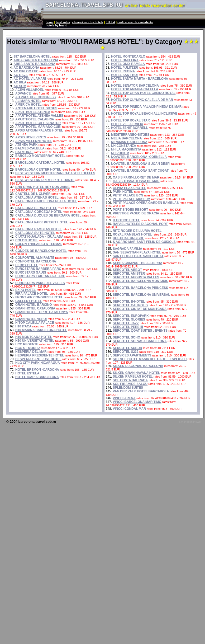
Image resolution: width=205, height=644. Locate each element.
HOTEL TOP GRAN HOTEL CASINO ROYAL (143, 93)
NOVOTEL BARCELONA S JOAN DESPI (141, 164)
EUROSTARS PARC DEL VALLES (40, 283)
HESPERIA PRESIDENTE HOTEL (40, 355)
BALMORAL (24, 152)
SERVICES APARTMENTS (132, 355)
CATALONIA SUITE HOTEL (35, 233)
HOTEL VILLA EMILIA (127, 124)
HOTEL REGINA (123, 71)
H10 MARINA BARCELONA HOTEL (41, 330)
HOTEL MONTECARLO (128, 57)
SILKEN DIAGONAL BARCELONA (138, 366)
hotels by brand (56, 25)
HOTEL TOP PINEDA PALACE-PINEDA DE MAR (146, 107)
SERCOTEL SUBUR (127, 348)
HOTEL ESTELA (27, 373)
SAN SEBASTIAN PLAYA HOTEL (137, 252)
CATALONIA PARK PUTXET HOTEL (42, 222)
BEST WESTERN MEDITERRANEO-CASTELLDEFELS (55, 173)
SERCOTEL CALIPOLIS (130, 305)
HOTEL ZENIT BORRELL (130, 128)
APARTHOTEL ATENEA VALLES (39, 116)
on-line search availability (135, 22)
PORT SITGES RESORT (130, 210)
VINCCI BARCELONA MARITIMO (137, 402)
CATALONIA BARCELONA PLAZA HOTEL (46, 201)
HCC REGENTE (27, 344)
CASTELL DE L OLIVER (33, 194)
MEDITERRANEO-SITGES (130, 135)
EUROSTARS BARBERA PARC (38, 269)
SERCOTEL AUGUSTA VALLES (136, 277)
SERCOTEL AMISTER (129, 274)
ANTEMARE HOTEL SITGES (36, 108)
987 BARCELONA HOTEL (32, 57)
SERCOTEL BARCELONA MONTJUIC (140, 281)
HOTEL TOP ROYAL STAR (130, 120)
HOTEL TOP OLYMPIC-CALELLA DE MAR (142, 100)
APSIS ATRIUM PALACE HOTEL (39, 130)
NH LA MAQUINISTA (126, 149)
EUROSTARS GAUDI (31, 272)
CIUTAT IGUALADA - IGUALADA (39, 237)
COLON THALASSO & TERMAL (39, 244)
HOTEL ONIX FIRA (125, 60)
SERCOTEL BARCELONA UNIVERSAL (141, 295)
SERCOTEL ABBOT (127, 270)
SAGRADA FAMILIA (127, 249)
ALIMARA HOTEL (28, 101)
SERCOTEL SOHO (126, 337)
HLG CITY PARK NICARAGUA (38, 363)
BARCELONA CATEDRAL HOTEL (40, 163)
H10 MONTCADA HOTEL (34, 337)
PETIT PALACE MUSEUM (131, 199)
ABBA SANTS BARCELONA (34, 64)
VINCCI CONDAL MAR (129, 409)
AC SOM (20, 86)
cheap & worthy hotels (88, 22)
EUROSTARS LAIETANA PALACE (40, 276)
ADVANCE (23, 93)
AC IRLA (20, 82)
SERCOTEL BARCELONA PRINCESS (140, 288)
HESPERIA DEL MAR (31, 352)
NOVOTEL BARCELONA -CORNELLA (139, 157)
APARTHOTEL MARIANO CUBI (38, 127)
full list (110, 22)
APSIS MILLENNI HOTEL (34, 141)
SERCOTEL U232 (125, 352)
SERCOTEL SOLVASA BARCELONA (140, 341)
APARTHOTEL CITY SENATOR (38, 123)
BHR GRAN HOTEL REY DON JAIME (42, 187)
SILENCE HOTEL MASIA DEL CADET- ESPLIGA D (150, 359)
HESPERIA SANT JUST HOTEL (38, 359)
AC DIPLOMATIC (26, 71)
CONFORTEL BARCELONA (36, 261)
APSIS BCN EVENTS (31, 137)
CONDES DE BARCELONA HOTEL (41, 251)
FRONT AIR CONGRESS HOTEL (39, 297)
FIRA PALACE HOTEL (32, 294)
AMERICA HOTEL (28, 105)
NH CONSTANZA (124, 146)
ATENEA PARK (26, 145)
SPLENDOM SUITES (128, 388)
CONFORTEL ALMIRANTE (35, 258)
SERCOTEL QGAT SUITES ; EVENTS (140, 331)
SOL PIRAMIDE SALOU (130, 384)
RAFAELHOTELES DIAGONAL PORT (140, 224)
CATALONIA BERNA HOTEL (36, 208)
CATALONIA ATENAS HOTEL (37, 198)
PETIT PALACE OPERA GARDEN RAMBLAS (146, 203)
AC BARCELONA (26, 68)
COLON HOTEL (27, 240)
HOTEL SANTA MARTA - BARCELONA (140, 79)
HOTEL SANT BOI (124, 75)
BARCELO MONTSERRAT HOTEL (40, 156)
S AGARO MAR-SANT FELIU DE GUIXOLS (144, 242)
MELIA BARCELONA (127, 138)
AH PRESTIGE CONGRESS (35, 97)
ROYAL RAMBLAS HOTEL (132, 234)
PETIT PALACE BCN (128, 195)
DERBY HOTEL (27, 265)
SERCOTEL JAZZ (126, 323)
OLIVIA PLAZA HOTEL (129, 188)
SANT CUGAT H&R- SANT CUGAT (138, 256)
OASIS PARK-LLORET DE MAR (136, 177)
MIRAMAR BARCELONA (129, 142)
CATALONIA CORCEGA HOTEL (39, 212)
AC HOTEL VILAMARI (30, 79)
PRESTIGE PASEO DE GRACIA (136, 213)
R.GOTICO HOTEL (126, 220)
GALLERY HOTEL (29, 301)
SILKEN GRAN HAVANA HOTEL (136, 373)
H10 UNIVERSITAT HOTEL (35, 341)
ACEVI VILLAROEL (30, 90)
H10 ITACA (23, 326)
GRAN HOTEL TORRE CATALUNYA (42, 312)
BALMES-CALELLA (30, 148)
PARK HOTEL (123, 192)
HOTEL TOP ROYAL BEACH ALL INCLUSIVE (144, 114)
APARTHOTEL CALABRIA (35, 119)
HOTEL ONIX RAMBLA (128, 64)
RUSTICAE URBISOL (128, 238)
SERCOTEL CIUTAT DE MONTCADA (140, 309)
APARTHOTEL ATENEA (33, 112)
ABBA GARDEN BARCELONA (36, 60)
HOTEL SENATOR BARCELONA (135, 86)
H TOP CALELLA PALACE (35, 323)
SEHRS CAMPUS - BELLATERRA (137, 263)
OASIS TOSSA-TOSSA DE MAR (136, 181)
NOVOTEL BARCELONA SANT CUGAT (140, 171)
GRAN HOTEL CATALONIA (35, 308)
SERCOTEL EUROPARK (131, 316)
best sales (63, 22)
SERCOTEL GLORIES (129, 319)
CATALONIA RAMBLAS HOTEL (39, 229)
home (49, 22)
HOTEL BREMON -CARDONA (37, 370)
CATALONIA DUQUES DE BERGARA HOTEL (48, 215)
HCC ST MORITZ (28, 348)
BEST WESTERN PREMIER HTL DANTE (45, 180)
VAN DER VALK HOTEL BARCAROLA (141, 391)
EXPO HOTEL (25, 290)
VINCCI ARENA (124, 398)
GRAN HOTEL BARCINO (34, 305)
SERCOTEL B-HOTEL (129, 302)
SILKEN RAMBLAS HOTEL (133, 377)
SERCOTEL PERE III (128, 327)
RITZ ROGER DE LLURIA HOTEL (137, 231)
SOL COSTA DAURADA (130, 380)
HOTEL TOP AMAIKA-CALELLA (135, 89)
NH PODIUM (120, 153)
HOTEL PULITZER (125, 68)
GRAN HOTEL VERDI (31, 319)
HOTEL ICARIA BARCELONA (37, 377)
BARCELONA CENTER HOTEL (38, 170)
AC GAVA (21, 75)
